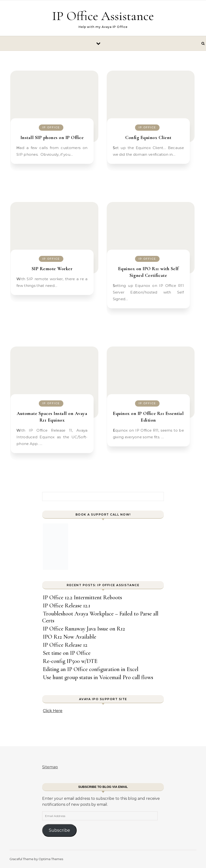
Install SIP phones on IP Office (52, 138)
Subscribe (59, 830)
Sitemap (50, 767)
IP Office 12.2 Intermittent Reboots (82, 597)
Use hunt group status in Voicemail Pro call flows (98, 677)
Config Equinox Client (148, 138)
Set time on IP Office (67, 653)
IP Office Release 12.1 (67, 606)
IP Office (51, 127)
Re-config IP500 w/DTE (70, 661)
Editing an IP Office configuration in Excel (91, 669)
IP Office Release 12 (65, 645)
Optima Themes (51, 859)
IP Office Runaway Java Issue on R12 (84, 629)
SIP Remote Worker (52, 269)
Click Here (53, 711)
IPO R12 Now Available (70, 637)
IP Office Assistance (103, 16)
